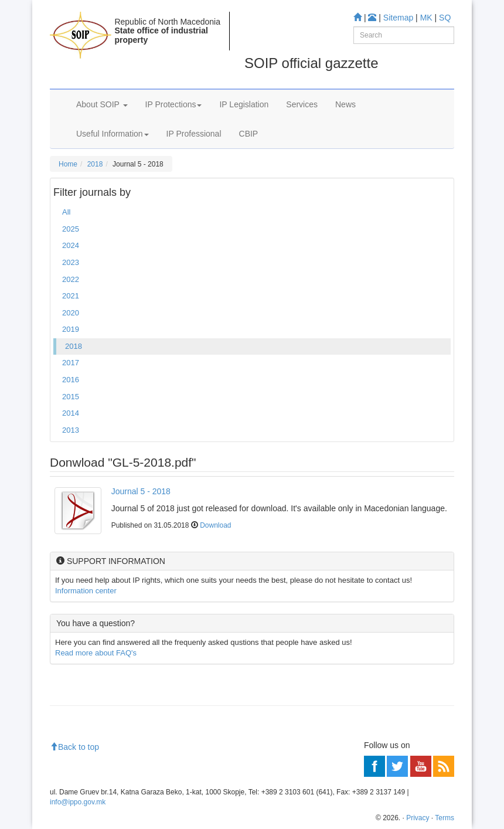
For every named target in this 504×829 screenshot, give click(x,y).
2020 (71, 313)
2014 (71, 413)
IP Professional (194, 134)
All (66, 212)
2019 (71, 329)
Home (68, 164)
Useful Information (113, 134)
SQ (445, 18)
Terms (445, 818)
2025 (71, 229)
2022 (71, 279)
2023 (71, 262)
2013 (71, 430)
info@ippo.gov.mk (78, 802)
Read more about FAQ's (96, 653)
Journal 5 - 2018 (141, 491)
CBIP (249, 134)
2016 (71, 380)
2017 (71, 363)
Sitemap (398, 18)
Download (215, 525)
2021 (71, 296)
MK (426, 18)
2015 (71, 397)
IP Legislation (244, 104)
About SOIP (102, 104)
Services (302, 104)
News (345, 104)
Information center (86, 591)
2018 (95, 164)
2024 (71, 245)
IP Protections (174, 104)
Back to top (74, 747)
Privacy (418, 818)
